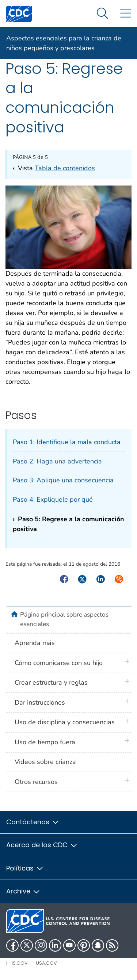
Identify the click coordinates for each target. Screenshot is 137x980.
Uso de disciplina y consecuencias (65, 722)
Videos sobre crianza (45, 762)
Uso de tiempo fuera (45, 742)
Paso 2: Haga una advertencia (57, 461)
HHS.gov (17, 963)
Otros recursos (36, 782)
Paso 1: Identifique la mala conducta (67, 442)
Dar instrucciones (40, 702)
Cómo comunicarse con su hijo (59, 663)
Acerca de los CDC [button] (42, 845)
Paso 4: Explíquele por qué (53, 499)
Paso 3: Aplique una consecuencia (63, 480)
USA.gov (46, 963)
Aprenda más (35, 643)
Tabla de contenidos (65, 168)
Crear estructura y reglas (51, 682)
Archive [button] (23, 891)
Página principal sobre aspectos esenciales (64, 619)
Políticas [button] (25, 868)
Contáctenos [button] (33, 822)
